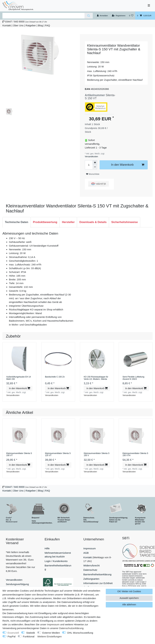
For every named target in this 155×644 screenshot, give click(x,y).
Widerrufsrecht (91, 565)
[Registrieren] (119, 16)
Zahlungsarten (91, 579)
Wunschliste (93, 174)
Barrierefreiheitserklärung (97, 574)
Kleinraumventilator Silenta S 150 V (97, 455)
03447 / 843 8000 (15, 22)
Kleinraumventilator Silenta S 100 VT (19, 455)
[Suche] (89, 16)
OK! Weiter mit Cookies (129, 591)
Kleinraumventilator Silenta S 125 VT (58, 455)
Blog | (41, 25)
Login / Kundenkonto (56, 561)
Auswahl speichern (129, 598)
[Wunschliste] (131, 16)
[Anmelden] (102, 16)
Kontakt (7, 25)
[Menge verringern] (95, 167)
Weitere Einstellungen (49, 636)
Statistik (31, 633)
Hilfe (47, 548)
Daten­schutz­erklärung (71, 628)
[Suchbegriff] (43, 16)
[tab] (17, 222)
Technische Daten (17, 222)
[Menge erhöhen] (95, 163)
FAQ (48, 25)
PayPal (12, 636)
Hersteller (68, 222)
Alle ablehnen (129, 605)
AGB (86, 553)
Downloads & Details (93, 222)
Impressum (90, 548)
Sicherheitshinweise (125, 222)
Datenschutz (90, 570)
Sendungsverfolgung (17, 584)
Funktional (29, 636)
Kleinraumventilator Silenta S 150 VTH (135, 455)
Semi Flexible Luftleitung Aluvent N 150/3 (133, 378)
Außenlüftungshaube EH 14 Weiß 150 (18, 378)
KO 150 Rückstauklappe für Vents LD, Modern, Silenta (96, 378)
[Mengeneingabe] (89, 165)
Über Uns (18, 25)
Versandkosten (91, 157)
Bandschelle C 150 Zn (55, 377)
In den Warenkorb (128, 165)
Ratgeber (31, 25)
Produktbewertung (45, 222)
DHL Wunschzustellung (80, 633)
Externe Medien (51, 633)
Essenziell (13, 633)
